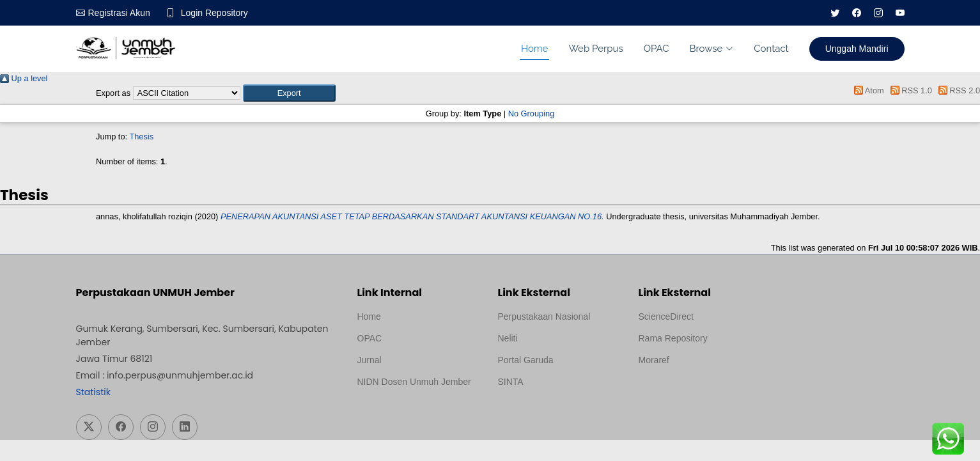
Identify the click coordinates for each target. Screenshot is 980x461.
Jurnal (369, 360)
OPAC (657, 49)
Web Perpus (595, 49)
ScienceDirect (666, 316)
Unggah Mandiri (857, 49)
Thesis (141, 137)
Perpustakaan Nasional (544, 316)
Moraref (654, 360)
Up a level (24, 78)
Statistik (93, 392)
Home (534, 49)
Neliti (508, 338)
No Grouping (532, 113)
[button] (289, 93)
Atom (867, 90)
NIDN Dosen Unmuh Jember (414, 382)
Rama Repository (673, 338)
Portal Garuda (526, 360)
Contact (771, 49)
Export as (113, 93)
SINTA (511, 382)
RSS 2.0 (957, 90)
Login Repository (214, 13)
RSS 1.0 (909, 90)
